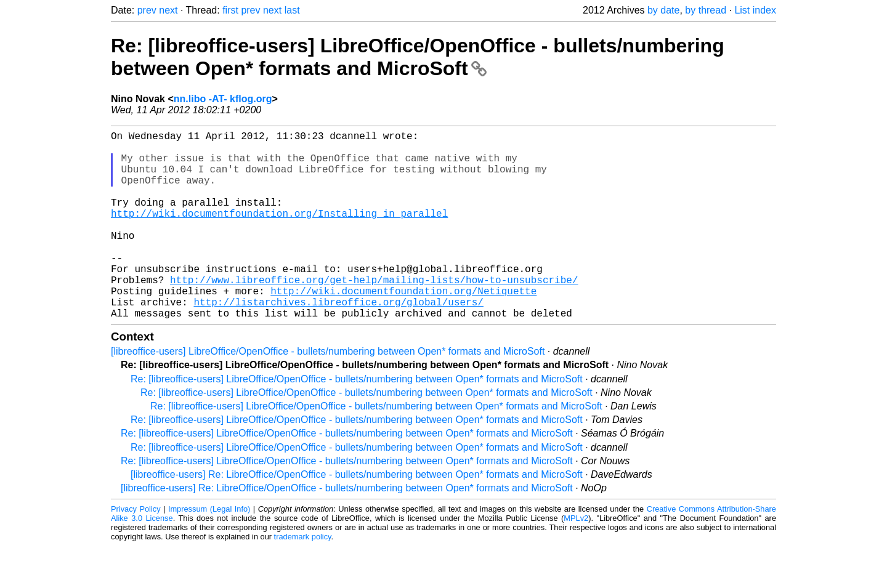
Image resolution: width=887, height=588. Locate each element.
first (230, 10)
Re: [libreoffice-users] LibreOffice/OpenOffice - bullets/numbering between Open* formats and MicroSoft (418, 57)
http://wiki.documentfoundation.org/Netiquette (403, 328)
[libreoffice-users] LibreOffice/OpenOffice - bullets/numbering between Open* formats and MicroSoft (328, 393)
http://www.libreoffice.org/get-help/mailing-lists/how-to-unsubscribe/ (374, 314)
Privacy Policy (136, 551)
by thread (706, 10)
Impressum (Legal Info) (209, 551)
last (292, 10)
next (168, 10)
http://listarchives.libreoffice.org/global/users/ (338, 341)
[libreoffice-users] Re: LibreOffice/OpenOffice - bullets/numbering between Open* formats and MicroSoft (357, 516)
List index (755, 10)
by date (663, 10)
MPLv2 (576, 560)
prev (147, 10)
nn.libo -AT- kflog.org (223, 99)
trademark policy (303, 578)
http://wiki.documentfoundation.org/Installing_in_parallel (279, 233)
